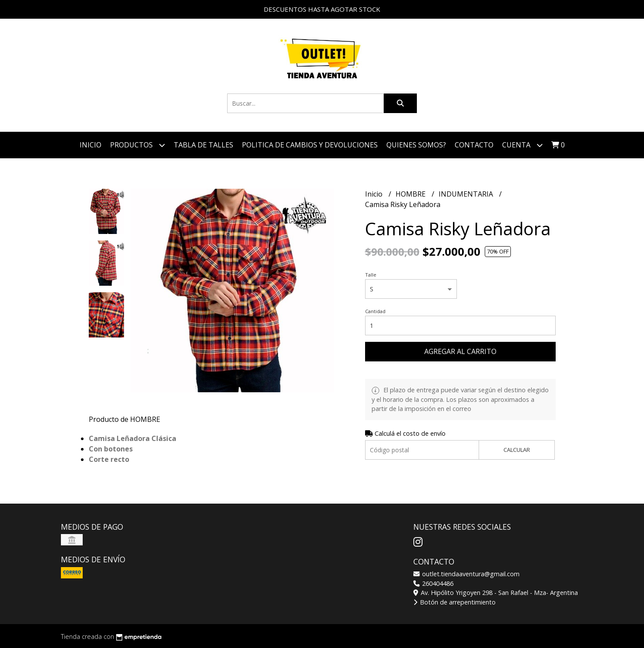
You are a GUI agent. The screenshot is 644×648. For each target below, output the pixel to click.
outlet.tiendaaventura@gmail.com (466, 574)
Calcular (517, 450)
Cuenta (522, 145)
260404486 (433, 583)
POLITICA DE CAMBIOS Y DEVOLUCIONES (310, 145)
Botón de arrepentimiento (454, 602)
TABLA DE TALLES (203, 145)
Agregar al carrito (460, 351)
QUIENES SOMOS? (416, 145)
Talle (371, 275)
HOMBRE (411, 194)
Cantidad (375, 311)
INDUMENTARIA (467, 194)
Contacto (474, 145)
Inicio (91, 145)
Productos (138, 145)
